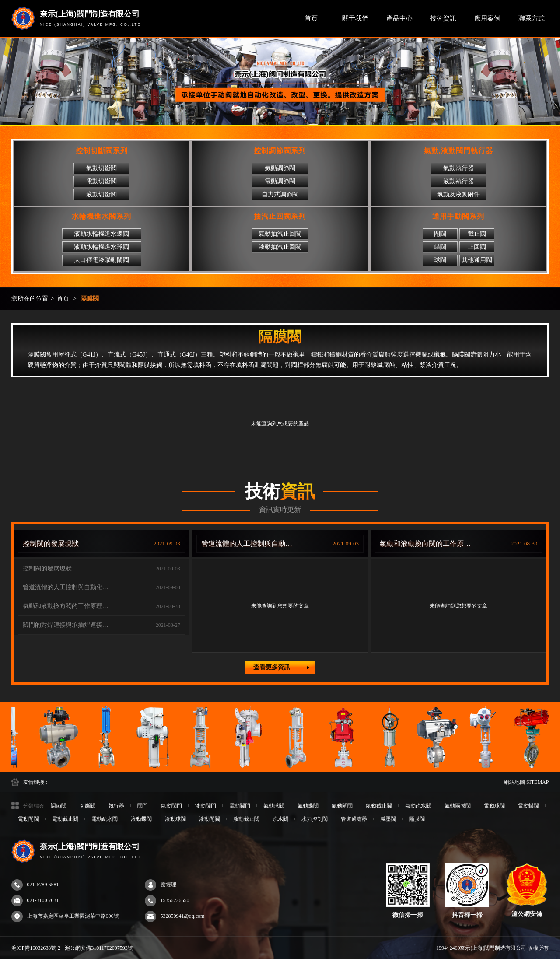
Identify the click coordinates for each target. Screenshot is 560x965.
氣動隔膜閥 (458, 806)
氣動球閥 (274, 806)
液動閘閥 (210, 819)
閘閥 (440, 234)
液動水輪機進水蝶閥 (101, 234)
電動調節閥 (280, 181)
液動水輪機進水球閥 (101, 247)
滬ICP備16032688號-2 (36, 948)
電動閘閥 (28, 819)
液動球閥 (175, 819)
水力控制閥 (315, 819)
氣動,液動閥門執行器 (458, 151)
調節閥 (59, 806)
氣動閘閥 (342, 806)
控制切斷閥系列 (102, 151)
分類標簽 (34, 806)
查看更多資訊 (281, 667)
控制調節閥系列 (280, 151)
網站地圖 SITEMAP (526, 782)
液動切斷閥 (101, 194)
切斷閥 (87, 806)
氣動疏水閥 (418, 806)
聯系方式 (532, 18)
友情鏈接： (36, 782)
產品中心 (399, 18)
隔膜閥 (90, 299)
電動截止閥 (65, 819)
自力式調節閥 (280, 194)
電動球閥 (494, 806)
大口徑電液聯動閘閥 (101, 260)
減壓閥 (388, 819)
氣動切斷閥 (101, 168)
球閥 (440, 260)
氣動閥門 (171, 806)
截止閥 (477, 234)
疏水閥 (280, 819)
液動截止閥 (246, 819)
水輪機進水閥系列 (101, 216)
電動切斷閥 (101, 181)
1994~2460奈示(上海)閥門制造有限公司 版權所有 (492, 948)
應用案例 (487, 18)
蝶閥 (440, 247)
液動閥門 (206, 806)
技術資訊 (443, 18)
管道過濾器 (354, 819)
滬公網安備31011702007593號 (99, 948)
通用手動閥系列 (458, 216)
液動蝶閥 (141, 819)
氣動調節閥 (280, 168)
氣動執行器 (458, 168)
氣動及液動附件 (458, 194)
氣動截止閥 (379, 806)
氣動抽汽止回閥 (280, 234)
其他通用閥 (477, 260)
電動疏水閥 (105, 819)
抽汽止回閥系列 (280, 216)
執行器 (116, 806)
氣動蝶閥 (308, 806)
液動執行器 (458, 181)
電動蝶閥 (528, 806)
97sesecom (12, 962)
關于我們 (355, 18)
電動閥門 (240, 806)
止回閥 (477, 247)
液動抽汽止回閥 (280, 247)
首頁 (311, 18)
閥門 (143, 806)
